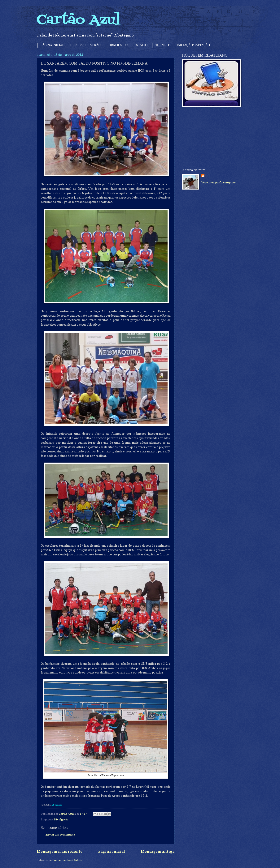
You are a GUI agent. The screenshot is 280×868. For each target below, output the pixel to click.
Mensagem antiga (158, 851)
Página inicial (112, 851)
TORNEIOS (163, 45)
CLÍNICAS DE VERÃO (85, 45)
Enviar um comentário (60, 834)
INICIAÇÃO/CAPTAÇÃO (193, 45)
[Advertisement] (211, 137)
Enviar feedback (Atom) (68, 860)
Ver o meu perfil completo (219, 182)
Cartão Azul (78, 20)
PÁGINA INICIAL (52, 45)
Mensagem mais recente (60, 851)
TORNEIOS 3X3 (117, 45)
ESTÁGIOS (142, 45)
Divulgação (61, 819)
